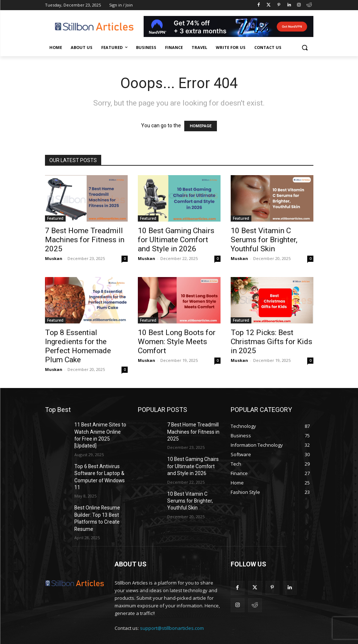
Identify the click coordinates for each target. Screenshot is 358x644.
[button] (305, 48)
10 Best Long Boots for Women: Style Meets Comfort (177, 342)
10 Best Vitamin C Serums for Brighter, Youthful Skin (264, 240)
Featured (55, 218)
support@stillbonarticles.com (172, 604)
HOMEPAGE (201, 126)
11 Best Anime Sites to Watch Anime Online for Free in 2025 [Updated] (98, 430)
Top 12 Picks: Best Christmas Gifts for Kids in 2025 (271, 342)
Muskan (54, 258)
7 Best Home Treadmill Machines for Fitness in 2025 (85, 240)
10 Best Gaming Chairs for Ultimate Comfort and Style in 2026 (176, 240)
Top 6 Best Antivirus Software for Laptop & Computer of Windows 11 (100, 462)
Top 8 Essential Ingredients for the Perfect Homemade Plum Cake (78, 346)
